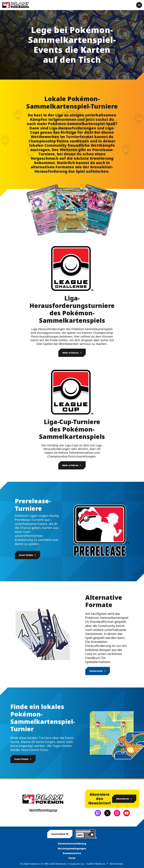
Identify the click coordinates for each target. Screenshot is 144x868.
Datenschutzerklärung (72, 844)
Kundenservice (72, 853)
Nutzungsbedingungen (72, 848)
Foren (72, 858)
